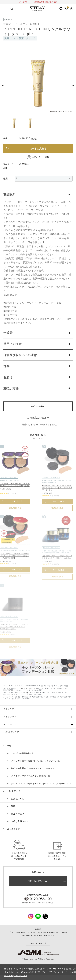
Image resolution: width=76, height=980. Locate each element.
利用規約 (64, 932)
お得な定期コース (20, 821)
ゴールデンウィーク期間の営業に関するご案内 (38, 2)
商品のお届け (18, 814)
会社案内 (38, 929)
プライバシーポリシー (17, 932)
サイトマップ (49, 936)
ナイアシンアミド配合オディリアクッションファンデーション (41, 783)
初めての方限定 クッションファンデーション (33, 768)
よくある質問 (14, 829)
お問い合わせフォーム (37, 881)
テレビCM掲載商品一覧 (22, 753)
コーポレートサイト (38, 944)
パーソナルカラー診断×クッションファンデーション (36, 761)
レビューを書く (38, 406)
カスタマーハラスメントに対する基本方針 (43, 932)
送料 (13, 806)
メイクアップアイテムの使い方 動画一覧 (31, 776)
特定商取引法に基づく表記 (32, 936)
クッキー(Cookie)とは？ (16, 976)
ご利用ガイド (14, 791)
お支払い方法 (18, 799)
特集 (9, 746)
